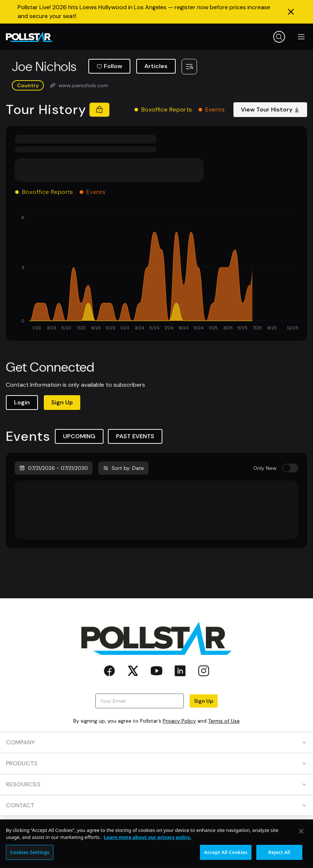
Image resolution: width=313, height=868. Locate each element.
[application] (156, 273)
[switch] (290, 468)
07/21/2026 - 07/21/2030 (54, 468)
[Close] (301, 837)
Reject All (279, 858)
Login (22, 402)
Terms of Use (224, 721)
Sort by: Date (123, 468)
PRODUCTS (156, 763)
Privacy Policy (179, 721)
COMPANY (156, 742)
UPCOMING (79, 436)
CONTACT (156, 805)
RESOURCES (156, 784)
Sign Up (62, 402)
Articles (156, 66)
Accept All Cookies (226, 858)
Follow (109, 66)
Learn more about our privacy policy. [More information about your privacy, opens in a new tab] (147, 843)
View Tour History (270, 109)
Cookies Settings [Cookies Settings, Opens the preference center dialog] (30, 858)
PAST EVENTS (135, 436)
